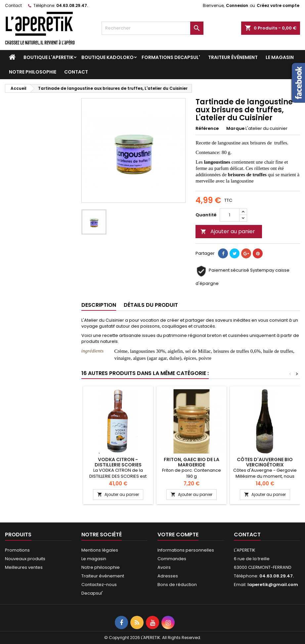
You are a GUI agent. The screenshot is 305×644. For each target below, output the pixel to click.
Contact (13, 5)
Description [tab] (99, 305)
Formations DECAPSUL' (171, 57)
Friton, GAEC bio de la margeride (192, 462)
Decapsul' (92, 593)
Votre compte (178, 535)
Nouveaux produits (25, 559)
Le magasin (280, 57)
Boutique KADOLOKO (108, 57)
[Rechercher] (152, 28)
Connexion (237, 5)
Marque (235, 129)
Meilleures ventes (24, 567)
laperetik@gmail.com (273, 585)
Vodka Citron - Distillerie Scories (118, 462)
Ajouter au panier (228, 231)
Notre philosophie (33, 72)
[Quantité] (230, 215)
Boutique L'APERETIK (48, 57)
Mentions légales (100, 550)
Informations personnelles (186, 550)
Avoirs (164, 567)
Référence (207, 129)
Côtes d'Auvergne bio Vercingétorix (265, 462)
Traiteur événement (233, 57)
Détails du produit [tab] (151, 305)
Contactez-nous (99, 585)
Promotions (17, 550)
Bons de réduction (177, 585)
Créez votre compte (278, 5)
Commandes (172, 559)
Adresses (168, 576)
